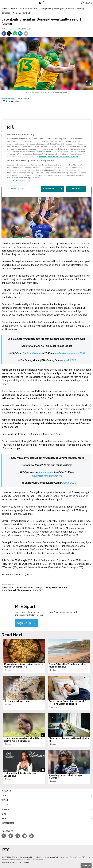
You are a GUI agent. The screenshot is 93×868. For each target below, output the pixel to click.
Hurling (80, 9)
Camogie (6, 13)
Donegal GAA (51, 588)
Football (70, 9)
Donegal (39, 588)
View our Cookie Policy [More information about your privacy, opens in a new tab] (48, 156)
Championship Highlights (52, 9)
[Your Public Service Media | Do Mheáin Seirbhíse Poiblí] (6, 850)
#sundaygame (34, 353)
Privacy (86, 865)
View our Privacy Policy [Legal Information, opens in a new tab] (68, 156)
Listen (5, 805)
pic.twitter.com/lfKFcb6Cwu (47, 476)
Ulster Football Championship (16, 590)
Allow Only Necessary (53, 189)
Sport (4, 588)
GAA (13, 9)
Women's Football (21, 13)
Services (6, 809)
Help (4, 819)
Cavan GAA (28, 588)
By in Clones (15, 99)
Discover (6, 791)
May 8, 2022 (69, 360)
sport (4, 9)
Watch (5, 800)
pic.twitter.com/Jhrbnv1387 (70, 353)
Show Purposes (17, 189)
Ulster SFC (38, 590)
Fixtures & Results (28, 9)
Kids (4, 814)
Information (8, 823)
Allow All (76, 189)
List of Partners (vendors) (18, 181)
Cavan (18, 588)
